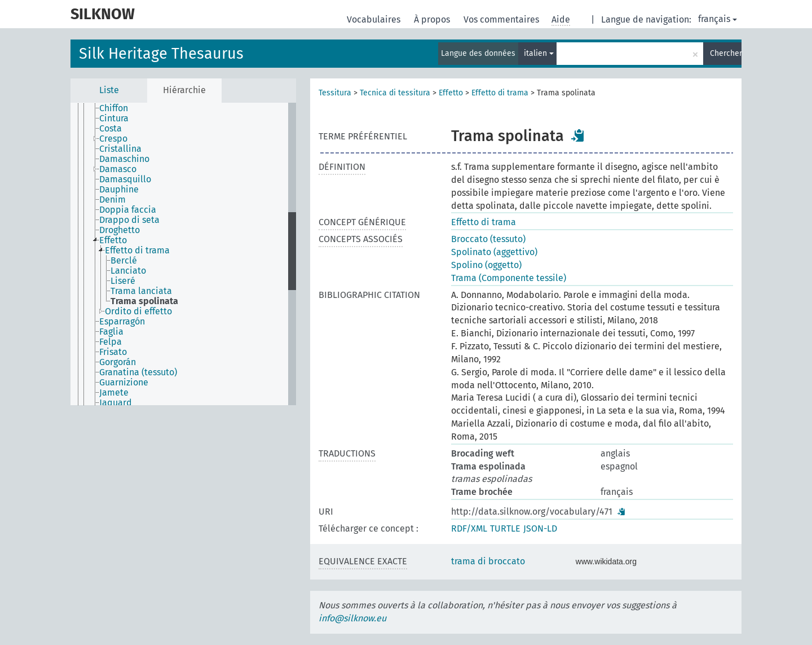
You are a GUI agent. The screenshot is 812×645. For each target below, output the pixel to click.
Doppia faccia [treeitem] (128, 210)
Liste (109, 90)
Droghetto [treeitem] (120, 230)
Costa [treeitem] (111, 129)
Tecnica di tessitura (395, 93)
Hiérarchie (184, 90)
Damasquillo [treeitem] (125, 179)
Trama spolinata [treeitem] (144, 301)
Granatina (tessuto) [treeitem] (138, 372)
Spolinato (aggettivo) (494, 252)
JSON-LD (540, 528)
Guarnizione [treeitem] (124, 383)
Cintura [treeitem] (114, 119)
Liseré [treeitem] (123, 281)
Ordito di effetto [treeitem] (138, 311)
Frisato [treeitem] (113, 352)
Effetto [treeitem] (113, 240)
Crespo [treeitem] (113, 139)
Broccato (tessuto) (488, 239)
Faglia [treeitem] (111, 332)
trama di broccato (488, 561)
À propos (433, 19)
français (718, 19)
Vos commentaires (502, 19)
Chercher (726, 53)
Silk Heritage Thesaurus (161, 54)
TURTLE (505, 528)
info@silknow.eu (352, 618)
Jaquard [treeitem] (116, 403)
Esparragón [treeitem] (122, 322)
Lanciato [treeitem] (128, 271)
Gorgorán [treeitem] (118, 362)
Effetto (451, 93)
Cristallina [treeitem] (120, 149)
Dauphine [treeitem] (119, 190)
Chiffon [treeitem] (114, 108)
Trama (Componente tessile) (509, 278)
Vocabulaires (375, 19)
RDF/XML (469, 528)
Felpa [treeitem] (111, 342)
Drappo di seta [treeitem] (129, 220)
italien (539, 53)
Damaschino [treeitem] (124, 159)
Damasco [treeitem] (118, 169)
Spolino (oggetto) (486, 265)
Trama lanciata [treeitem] (141, 291)
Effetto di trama (500, 93)
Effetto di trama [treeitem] (137, 251)
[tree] (183, 254)
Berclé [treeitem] (124, 261)
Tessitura (335, 93)
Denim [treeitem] (112, 200)
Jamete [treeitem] (114, 393)
